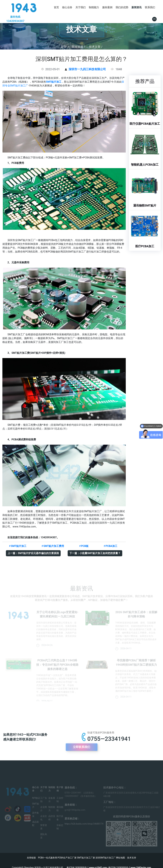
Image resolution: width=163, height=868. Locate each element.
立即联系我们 (81, 747)
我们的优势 (122, 7)
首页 (56, 7)
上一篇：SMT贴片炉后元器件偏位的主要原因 (33, 553)
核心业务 (67, 7)
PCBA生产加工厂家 (67, 858)
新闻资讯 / (79, 47)
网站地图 (120, 858)
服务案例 (107, 7)
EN (154, 19)
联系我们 (150, 7)
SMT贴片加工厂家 (86, 858)
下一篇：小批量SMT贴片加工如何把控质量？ (95, 553)
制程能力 (94, 7)
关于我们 (81, 7)
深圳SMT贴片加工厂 (106, 858)
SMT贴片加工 (54, 82)
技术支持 (132, 858)
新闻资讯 (137, 7)
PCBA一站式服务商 (48, 858)
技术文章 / (96, 47)
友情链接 (31, 858)
